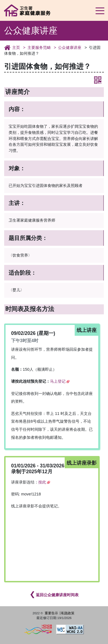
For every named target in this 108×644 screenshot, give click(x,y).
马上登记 (58, 381)
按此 (42, 482)
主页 (16, 47)
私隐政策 (68, 613)
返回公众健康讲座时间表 (57, 595)
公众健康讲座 (70, 47)
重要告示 (51, 613)
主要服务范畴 (39, 47)
